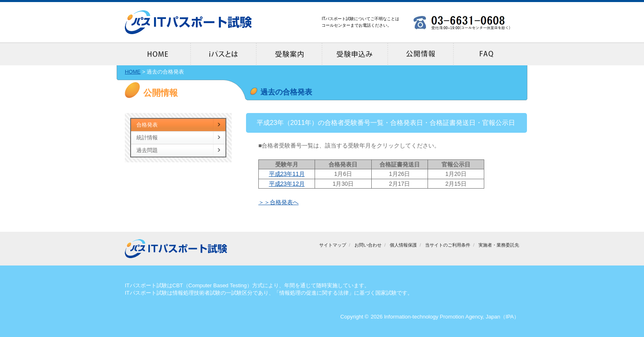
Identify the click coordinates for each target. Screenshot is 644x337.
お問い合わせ (368, 245)
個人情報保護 (403, 245)
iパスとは (223, 54)
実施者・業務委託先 (499, 245)
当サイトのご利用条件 (448, 245)
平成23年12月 (287, 184)
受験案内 (289, 54)
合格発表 (147, 125)
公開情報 (421, 54)
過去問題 (147, 150)
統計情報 (147, 137)
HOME (133, 72)
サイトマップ (333, 245)
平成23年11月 (287, 174)
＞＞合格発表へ (278, 202)
